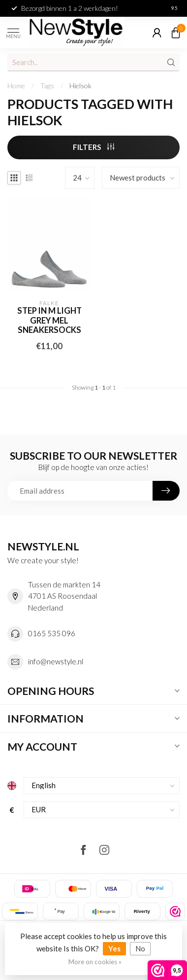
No (140, 948)
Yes (114, 948)
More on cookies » (95, 962)
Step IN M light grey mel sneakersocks (49, 321)
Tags (47, 86)
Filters (94, 147)
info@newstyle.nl (56, 661)
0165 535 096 (52, 633)
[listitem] (175, 911)
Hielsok (80, 86)
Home (16, 86)
